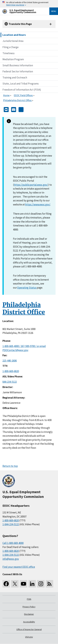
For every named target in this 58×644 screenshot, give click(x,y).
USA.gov (29, 637)
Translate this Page (20, 24)
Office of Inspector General (29, 629)
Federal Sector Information (18, 71)
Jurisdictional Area (13, 41)
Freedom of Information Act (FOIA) (22, 90)
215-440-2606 (10, 361)
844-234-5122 (10, 382)
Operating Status (27, 288)
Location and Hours (14, 35)
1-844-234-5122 (11, 524)
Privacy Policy (29, 607)
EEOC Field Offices (23, 95)
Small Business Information (18, 65)
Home (6, 95)
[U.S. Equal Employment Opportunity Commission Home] (22, 11)
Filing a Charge (11, 47)
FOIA (29, 599)
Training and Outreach (15, 78)
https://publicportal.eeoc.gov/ (31, 185)
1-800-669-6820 (11, 371)
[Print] (6, 109)
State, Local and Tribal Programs (21, 84)
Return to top (10, 466)
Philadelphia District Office (18, 100)
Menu (54, 11)
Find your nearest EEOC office (19, 567)
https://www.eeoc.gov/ (38, 204)
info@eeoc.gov (11, 559)
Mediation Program (13, 59)
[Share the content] (21, 109)
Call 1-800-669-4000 (13, 543)
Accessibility (29, 622)
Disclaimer (29, 614)
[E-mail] (14, 109)
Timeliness (9, 53)
